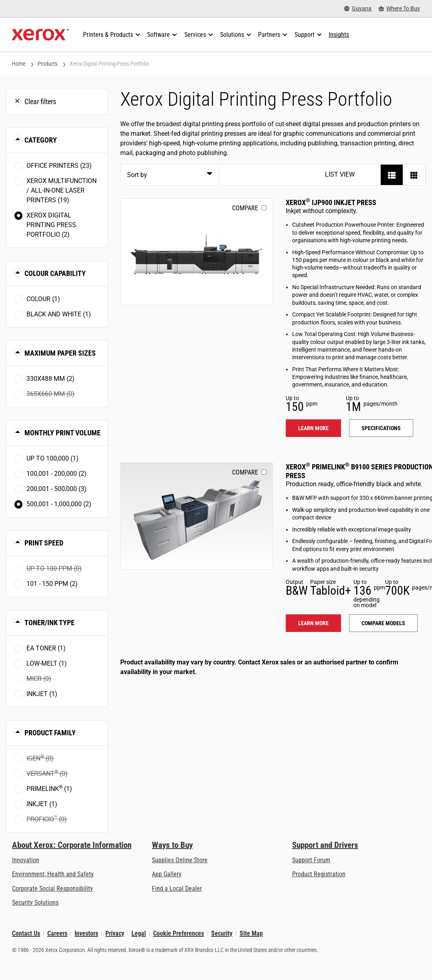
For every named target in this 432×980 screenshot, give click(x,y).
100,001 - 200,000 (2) (57, 474)
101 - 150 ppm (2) (52, 584)
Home (19, 64)
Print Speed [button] (44, 543)
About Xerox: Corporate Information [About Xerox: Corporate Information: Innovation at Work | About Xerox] (72, 845)
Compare (245, 208)
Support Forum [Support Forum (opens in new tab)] (311, 860)
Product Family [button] (50, 733)
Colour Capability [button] (55, 273)
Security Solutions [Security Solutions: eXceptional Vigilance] (35, 903)
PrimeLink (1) (49, 788)
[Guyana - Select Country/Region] (358, 9)
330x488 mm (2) (50, 379)
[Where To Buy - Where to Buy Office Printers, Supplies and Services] (399, 9)
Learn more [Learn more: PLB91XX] (313, 623)
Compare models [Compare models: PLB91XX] (383, 623)
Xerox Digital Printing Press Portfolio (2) (51, 225)
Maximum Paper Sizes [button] (60, 353)
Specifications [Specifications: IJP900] (381, 428)
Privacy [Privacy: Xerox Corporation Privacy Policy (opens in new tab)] (115, 933)
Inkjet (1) (42, 694)
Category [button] (41, 140)
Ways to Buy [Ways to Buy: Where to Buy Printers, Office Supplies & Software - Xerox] (172, 845)
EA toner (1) (46, 648)
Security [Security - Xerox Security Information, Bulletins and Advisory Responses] (222, 933)
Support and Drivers (325, 845)
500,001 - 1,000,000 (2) (59, 504)
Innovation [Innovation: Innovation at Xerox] (26, 860)
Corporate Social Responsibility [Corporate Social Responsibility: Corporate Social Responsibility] (52, 888)
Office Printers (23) (59, 166)
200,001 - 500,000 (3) (57, 489)
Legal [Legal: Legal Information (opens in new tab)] (139, 933)
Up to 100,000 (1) (52, 458)
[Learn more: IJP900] (197, 252)
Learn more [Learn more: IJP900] (313, 428)
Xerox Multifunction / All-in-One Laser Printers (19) (62, 190)
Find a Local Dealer (177, 888)
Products (47, 64)
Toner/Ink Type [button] (49, 623)
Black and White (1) (59, 314)
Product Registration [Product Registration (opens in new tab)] (319, 874)
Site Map (251, 933)
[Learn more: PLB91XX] (197, 516)
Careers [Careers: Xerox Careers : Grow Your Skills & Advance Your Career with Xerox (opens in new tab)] (57, 933)
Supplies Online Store (180, 860)
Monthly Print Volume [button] (63, 433)
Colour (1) (43, 299)
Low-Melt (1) (47, 663)
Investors (86, 933)
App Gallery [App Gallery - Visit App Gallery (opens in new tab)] (167, 874)
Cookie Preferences (179, 933)
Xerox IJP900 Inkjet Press (331, 202)
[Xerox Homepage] (41, 35)
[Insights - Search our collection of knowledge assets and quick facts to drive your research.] (339, 35)
